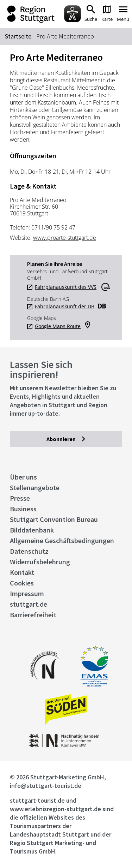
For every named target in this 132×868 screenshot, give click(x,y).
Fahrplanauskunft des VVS (66, 287)
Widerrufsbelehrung (40, 562)
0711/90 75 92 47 (53, 227)
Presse (20, 498)
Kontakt (22, 572)
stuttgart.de (29, 604)
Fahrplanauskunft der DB (65, 307)
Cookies (22, 583)
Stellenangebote (35, 487)
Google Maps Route (58, 326)
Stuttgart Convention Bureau (54, 519)
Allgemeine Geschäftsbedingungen (62, 540)
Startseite (18, 36)
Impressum (27, 593)
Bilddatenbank (32, 530)
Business (23, 509)
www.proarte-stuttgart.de (65, 238)
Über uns (23, 477)
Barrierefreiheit (33, 615)
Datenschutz (29, 551)
